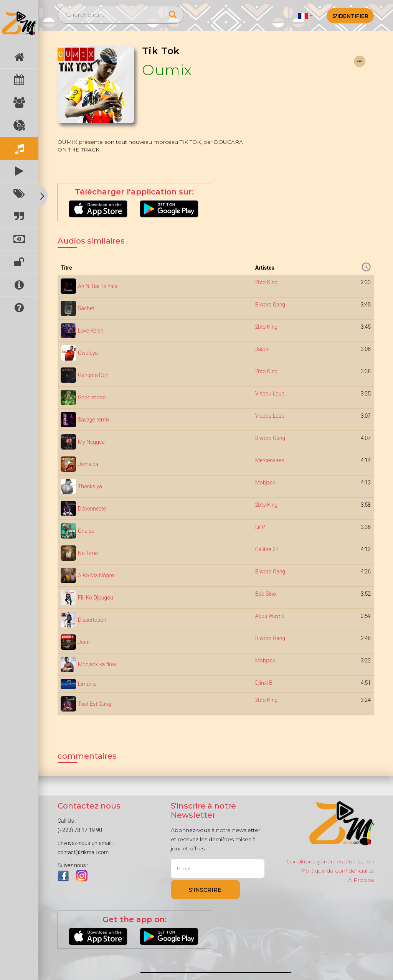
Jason (263, 349)
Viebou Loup (270, 394)
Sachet (86, 308)
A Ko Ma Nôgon (96, 575)
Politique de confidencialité (338, 871)
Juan (84, 642)
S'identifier (350, 16)
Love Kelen (91, 331)
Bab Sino (266, 594)
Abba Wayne (270, 616)
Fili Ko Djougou (96, 598)
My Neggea (91, 442)
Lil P (260, 527)
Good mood (92, 397)
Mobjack (265, 483)
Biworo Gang (270, 305)
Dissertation (92, 620)
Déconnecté (92, 509)
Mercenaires (270, 460)
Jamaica (88, 464)
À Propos (361, 880)
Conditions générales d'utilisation (330, 861)
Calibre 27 (267, 549)
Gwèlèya (88, 353)
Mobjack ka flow (97, 664)
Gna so (86, 531)
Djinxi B (264, 683)
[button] (305, 15)
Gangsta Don (93, 375)
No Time (88, 553)
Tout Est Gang (95, 704)
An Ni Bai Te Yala (98, 286)
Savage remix (94, 420)
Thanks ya (90, 486)
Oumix (167, 70)
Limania (87, 684)
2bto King (267, 282)
